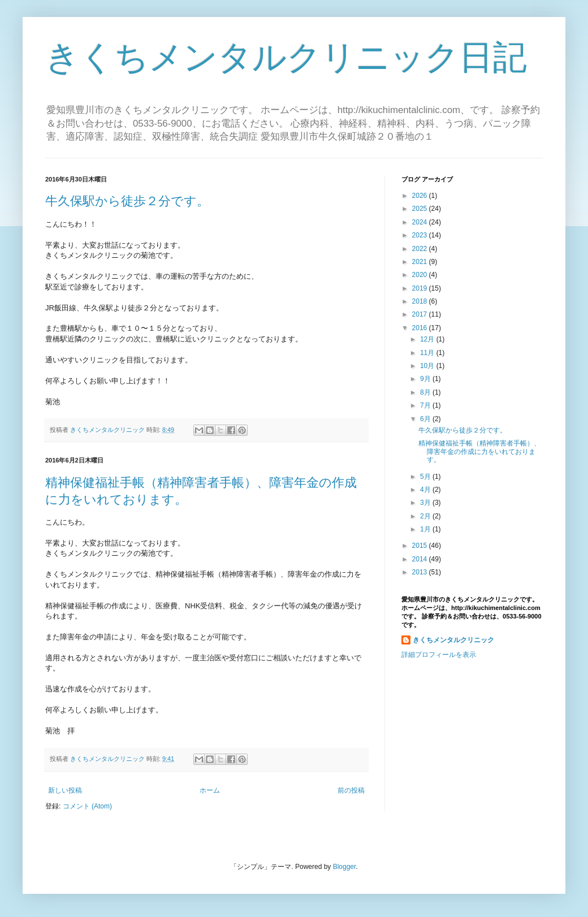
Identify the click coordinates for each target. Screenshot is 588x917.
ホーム (210, 790)
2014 (421, 559)
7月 (426, 405)
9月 (426, 379)
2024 (421, 222)
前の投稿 (351, 790)
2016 (421, 328)
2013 (421, 572)
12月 (428, 339)
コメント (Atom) (87, 806)
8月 (426, 392)
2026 (421, 196)
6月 (426, 419)
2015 (421, 546)
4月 (426, 490)
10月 (428, 366)
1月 (426, 529)
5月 (426, 477)
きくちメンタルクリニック (453, 640)
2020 (421, 275)
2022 (421, 249)
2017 (421, 314)
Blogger (345, 867)
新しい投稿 (65, 790)
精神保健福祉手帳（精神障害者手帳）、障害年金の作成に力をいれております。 (479, 451)
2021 (421, 262)
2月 (426, 516)
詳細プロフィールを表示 (439, 655)
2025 (421, 209)
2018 (421, 301)
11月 (428, 353)
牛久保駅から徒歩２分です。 (127, 201)
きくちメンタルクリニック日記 (286, 57)
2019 (421, 288)
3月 (426, 503)
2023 (421, 235)
